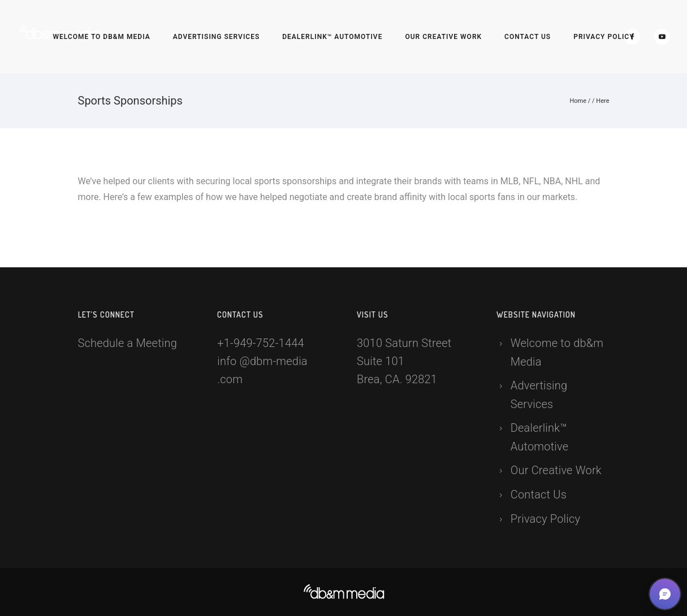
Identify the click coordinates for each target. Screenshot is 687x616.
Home (578, 101)
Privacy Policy (604, 37)
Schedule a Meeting (128, 343)
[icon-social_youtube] (662, 37)
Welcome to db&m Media (101, 37)
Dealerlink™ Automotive (332, 37)
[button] (665, 594)
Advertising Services (217, 37)
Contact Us (528, 37)
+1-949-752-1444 (261, 343)
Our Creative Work (443, 37)
